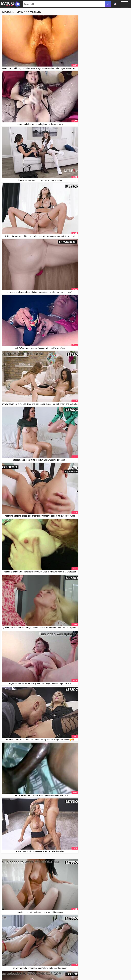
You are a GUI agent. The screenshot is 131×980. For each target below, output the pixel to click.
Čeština (9, 971)
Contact (82, 966)
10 (94, 584)
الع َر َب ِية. (54, 971)
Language (115, 4)
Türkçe (44, 974)
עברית (65, 977)
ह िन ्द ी (75, 971)
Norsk (21, 974)
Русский (28, 974)
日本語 (91, 974)
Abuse (89, 966)
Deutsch (121, 971)
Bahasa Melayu (42, 971)
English (69, 974)
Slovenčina (112, 971)
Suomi (106, 974)
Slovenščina (85, 971)
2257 (96, 966)
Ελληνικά (73, 977)
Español (99, 974)
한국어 (77, 974)
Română (36, 974)
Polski (14, 974)
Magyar (26, 971)
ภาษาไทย (61, 974)
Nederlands (64, 971)
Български (115, 974)
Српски (7, 974)
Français (58, 977)
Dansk (123, 974)
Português (18, 971)
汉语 (33, 971)
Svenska (52, 974)
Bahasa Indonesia (99, 971)
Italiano (84, 974)
